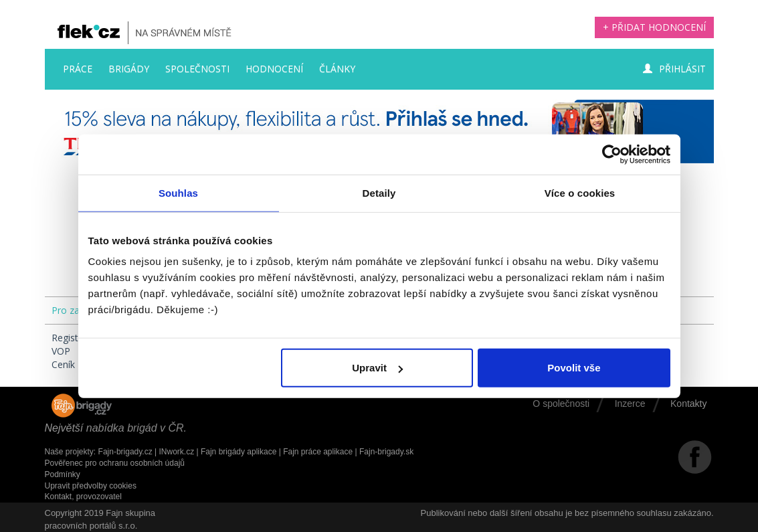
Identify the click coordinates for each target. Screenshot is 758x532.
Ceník (63, 364)
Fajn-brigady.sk (386, 452)
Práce (78, 69)
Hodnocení (274, 69)
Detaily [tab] (379, 192)
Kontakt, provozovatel (83, 497)
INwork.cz (176, 452)
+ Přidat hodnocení (654, 27)
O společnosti (561, 404)
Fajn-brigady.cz (125, 452)
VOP (61, 351)
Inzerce (630, 404)
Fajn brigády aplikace (239, 452)
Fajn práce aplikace (318, 452)
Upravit (377, 368)
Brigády (129, 69)
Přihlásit (674, 69)
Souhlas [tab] (178, 192)
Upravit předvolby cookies (91, 486)
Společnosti (197, 69)
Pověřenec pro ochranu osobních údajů (115, 463)
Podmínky (63, 474)
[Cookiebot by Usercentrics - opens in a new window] (612, 154)
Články (337, 69)
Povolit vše (574, 368)
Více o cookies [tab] (580, 192)
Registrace (74, 338)
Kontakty (688, 404)
